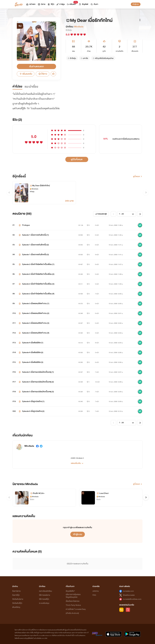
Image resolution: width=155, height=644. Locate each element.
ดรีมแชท (72, 4)
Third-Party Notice (73, 605)
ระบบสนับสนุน (44, 603)
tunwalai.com (128, 591)
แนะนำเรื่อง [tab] (31, 87)
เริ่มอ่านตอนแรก (36, 66)
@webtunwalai (129, 595)
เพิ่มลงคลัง (26, 74)
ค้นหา (94, 4)
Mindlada (79, 27)
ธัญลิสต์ (83, 4)
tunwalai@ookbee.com (132, 599)
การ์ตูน (61, 4)
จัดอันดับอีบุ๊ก (17, 603)
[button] (78, 462)
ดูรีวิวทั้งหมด (77, 159)
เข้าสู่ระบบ (136, 4)
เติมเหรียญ (16, 607)
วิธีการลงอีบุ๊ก (44, 599)
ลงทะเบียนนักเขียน (45, 591)
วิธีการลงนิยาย (44, 595)
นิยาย (41, 4)
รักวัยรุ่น (69, 30)
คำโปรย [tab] (17, 87)
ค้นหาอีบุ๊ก (16, 595)
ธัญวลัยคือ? (70, 591)
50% (106, 139)
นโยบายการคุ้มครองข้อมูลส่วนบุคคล (73, 596)
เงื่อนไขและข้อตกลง (73, 601)
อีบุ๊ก (51, 4)
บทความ (96, 591)
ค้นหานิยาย (16, 591)
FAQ (94, 595)
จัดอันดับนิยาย (18, 599)
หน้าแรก (31, 4)
